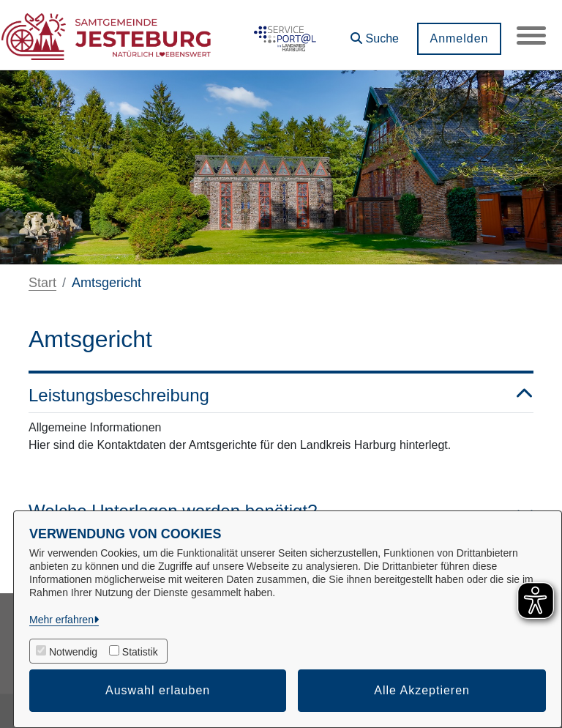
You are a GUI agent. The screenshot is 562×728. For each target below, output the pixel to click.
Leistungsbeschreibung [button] (281, 396)
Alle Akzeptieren (422, 690)
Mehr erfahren (61, 620)
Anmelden (459, 38)
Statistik (140, 652)
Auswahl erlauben (158, 690)
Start (42, 283)
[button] (375, 33)
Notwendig (73, 652)
